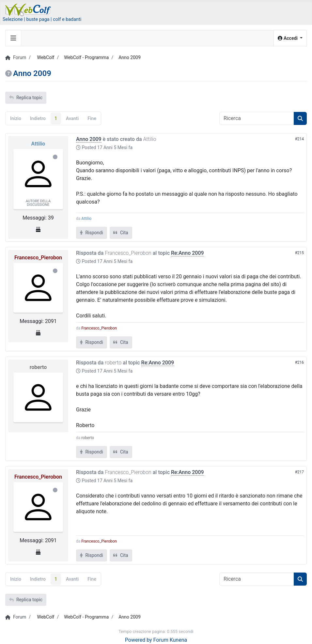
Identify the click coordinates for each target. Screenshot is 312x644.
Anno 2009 (89, 139)
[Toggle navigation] (13, 38)
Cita (121, 233)
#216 (299, 362)
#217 (299, 472)
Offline (55, 157)
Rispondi (92, 233)
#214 (299, 139)
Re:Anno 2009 (187, 253)
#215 (299, 253)
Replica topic (26, 98)
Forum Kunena (170, 640)
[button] (290, 38)
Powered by (139, 640)
